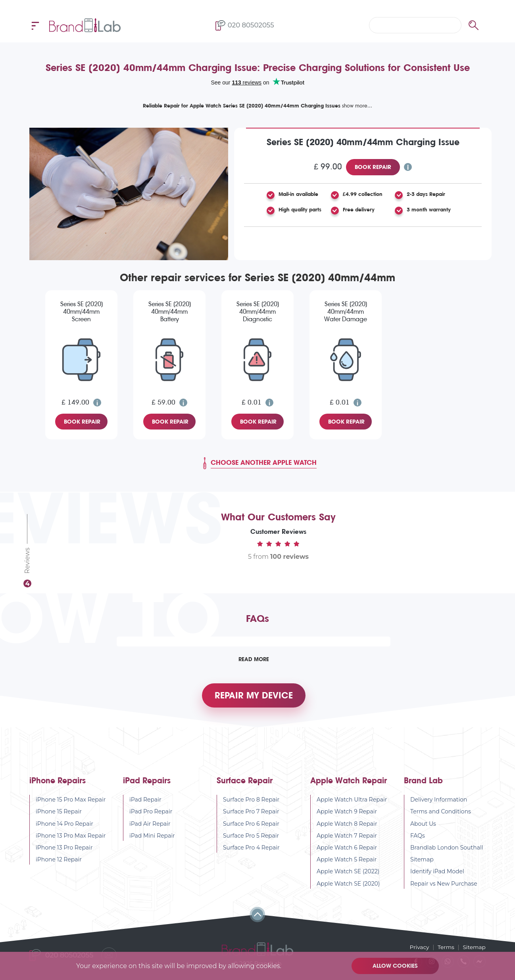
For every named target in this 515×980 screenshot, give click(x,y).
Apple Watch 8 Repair (347, 826)
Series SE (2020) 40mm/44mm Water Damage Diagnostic (346, 312)
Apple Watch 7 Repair (347, 838)
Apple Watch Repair (349, 783)
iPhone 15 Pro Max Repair (71, 802)
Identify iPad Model (437, 873)
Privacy (418, 947)
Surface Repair (245, 783)
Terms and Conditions (441, 813)
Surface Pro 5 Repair (251, 838)
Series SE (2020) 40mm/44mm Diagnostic (258, 312)
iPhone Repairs (58, 783)
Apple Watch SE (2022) (348, 873)
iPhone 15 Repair (59, 813)
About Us (423, 826)
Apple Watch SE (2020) (348, 886)
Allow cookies (396, 966)
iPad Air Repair (150, 826)
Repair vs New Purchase (444, 886)
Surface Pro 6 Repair (251, 826)
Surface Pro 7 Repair (251, 813)
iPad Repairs (147, 783)
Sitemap (422, 861)
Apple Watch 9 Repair (347, 813)
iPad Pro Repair (151, 813)
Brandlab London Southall (447, 850)
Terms (445, 947)
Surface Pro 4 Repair (251, 850)
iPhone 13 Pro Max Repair (71, 838)
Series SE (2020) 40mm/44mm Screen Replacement (82, 312)
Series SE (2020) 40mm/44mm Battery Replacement (170, 312)
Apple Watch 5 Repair (347, 861)
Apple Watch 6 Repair (347, 850)
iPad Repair (145, 802)
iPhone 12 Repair (59, 861)
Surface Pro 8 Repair (251, 802)
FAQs (418, 838)
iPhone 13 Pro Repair (64, 850)
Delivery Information (439, 802)
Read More (254, 659)
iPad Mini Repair (152, 838)
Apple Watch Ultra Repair (352, 802)
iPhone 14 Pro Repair (64, 826)
